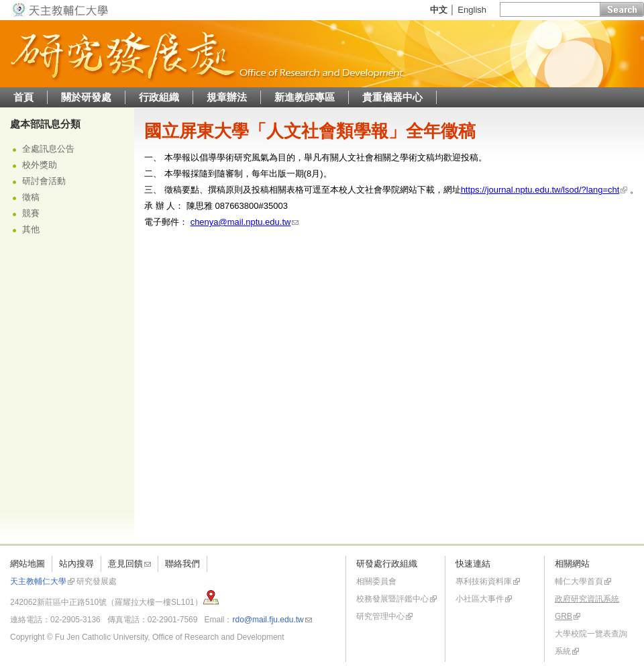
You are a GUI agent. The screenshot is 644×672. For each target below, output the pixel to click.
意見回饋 (125, 564)
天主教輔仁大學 (38, 581)
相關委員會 (376, 581)
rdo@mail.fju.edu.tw (268, 620)
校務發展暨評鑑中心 (392, 599)
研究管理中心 (380, 616)
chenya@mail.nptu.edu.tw (241, 222)
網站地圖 (28, 564)
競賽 (31, 213)
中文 (439, 10)
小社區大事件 (480, 599)
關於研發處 (86, 97)
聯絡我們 (182, 564)
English (472, 10)
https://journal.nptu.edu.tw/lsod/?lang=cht (540, 190)
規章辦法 (227, 97)
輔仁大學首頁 (579, 581)
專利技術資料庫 (484, 581)
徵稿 (31, 197)
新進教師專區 (305, 97)
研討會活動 (44, 181)
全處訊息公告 (48, 149)
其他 (31, 229)
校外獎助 (40, 165)
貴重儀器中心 (392, 97)
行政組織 (159, 97)
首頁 (23, 97)
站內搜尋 (76, 564)
